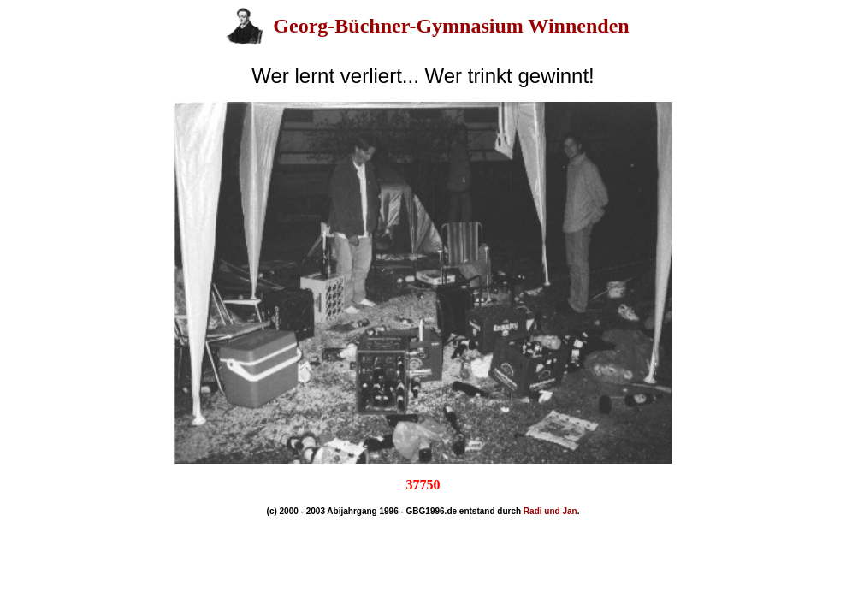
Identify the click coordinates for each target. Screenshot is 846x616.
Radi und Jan (550, 511)
